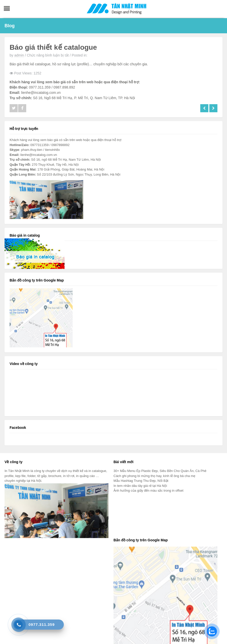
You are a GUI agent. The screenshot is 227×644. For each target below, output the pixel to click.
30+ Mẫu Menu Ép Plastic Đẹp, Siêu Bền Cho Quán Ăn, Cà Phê (160, 471)
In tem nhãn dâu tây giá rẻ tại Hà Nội (140, 486)
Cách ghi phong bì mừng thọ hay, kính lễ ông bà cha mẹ (154, 476)
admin (19, 55)
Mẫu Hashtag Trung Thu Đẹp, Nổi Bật (141, 481)
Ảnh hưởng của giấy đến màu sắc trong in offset (148, 491)
